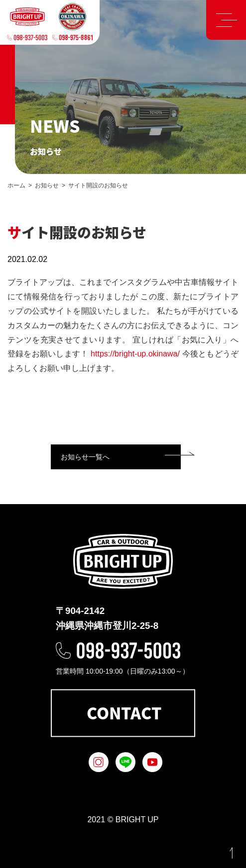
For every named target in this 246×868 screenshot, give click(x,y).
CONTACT (124, 713)
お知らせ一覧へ (85, 457)
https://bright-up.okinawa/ (135, 354)
